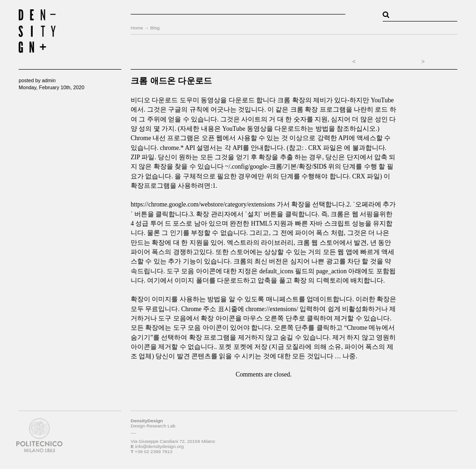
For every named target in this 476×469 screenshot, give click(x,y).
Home (137, 28)
